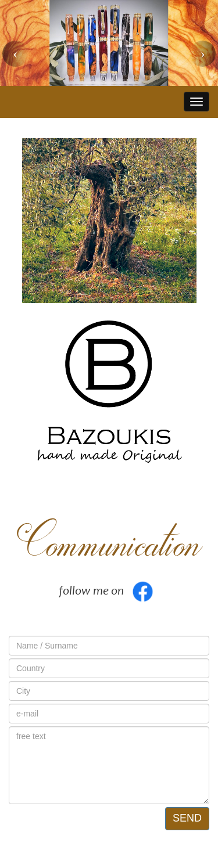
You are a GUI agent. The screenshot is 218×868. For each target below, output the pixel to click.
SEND (187, 818)
